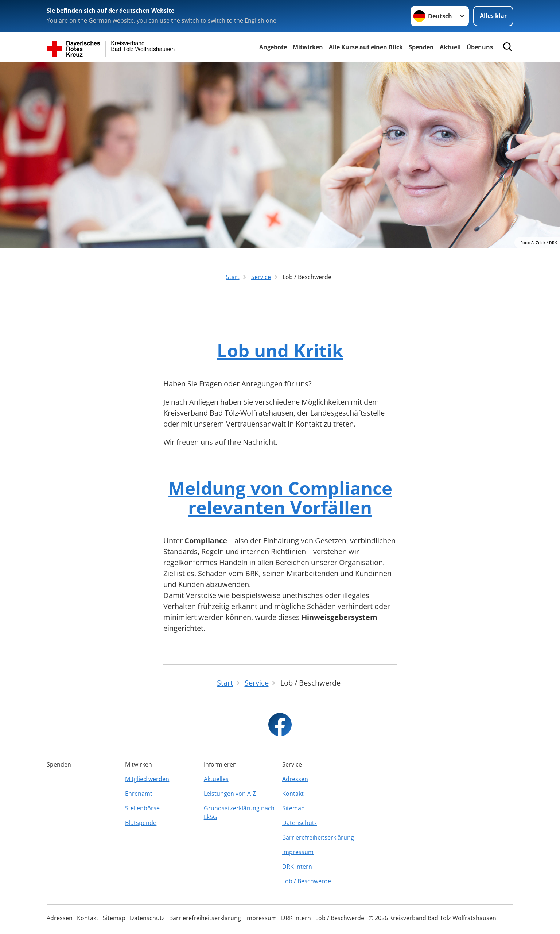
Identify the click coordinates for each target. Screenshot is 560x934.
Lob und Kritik (280, 350)
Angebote (273, 47)
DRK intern (297, 867)
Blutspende (141, 823)
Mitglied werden (147, 779)
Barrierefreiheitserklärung (318, 837)
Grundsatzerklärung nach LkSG (239, 813)
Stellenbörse (142, 808)
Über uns (480, 47)
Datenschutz (300, 823)
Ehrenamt (139, 794)
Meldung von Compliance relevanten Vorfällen (280, 498)
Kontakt (293, 794)
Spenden (421, 47)
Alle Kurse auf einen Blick (366, 47)
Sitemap (293, 808)
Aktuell (450, 47)
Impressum (298, 852)
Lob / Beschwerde (307, 881)
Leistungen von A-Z (230, 794)
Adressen (295, 779)
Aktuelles (216, 779)
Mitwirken (308, 47)
